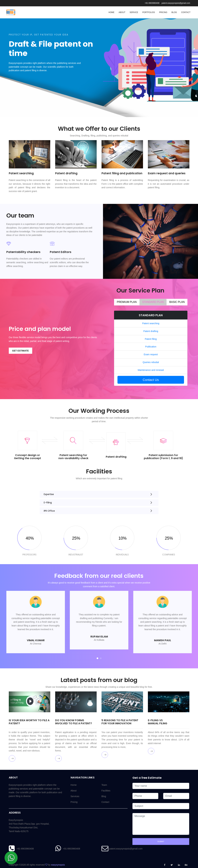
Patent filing (151, 339)
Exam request (151, 354)
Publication (151, 347)
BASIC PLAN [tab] (177, 302)
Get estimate (20, 351)
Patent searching (151, 323)
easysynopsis (58, 865)
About (122, 12)
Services (75, 796)
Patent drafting (151, 331)
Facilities (106, 791)
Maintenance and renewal (151, 370)
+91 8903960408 (152, 3)
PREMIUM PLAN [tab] (127, 302)
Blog (174, 12)
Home (111, 12)
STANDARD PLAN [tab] (153, 302)
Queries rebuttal (151, 362)
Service (134, 12)
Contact (186, 12)
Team (104, 785)
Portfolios (149, 12)
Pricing (163, 12)
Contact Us (151, 380)
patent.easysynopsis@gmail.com (176, 3)
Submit (161, 841)
